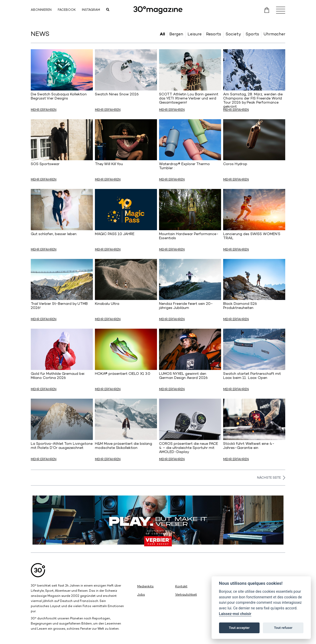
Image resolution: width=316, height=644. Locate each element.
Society (233, 34)
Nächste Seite (271, 478)
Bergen (176, 34)
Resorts (214, 34)
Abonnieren (41, 10)
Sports (252, 34)
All (162, 34)
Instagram (91, 10)
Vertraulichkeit (186, 595)
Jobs (141, 595)
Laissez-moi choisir (235, 614)
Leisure (195, 34)
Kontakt (181, 587)
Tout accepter (239, 628)
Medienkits (145, 587)
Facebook (67, 10)
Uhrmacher (274, 34)
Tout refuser (283, 628)
